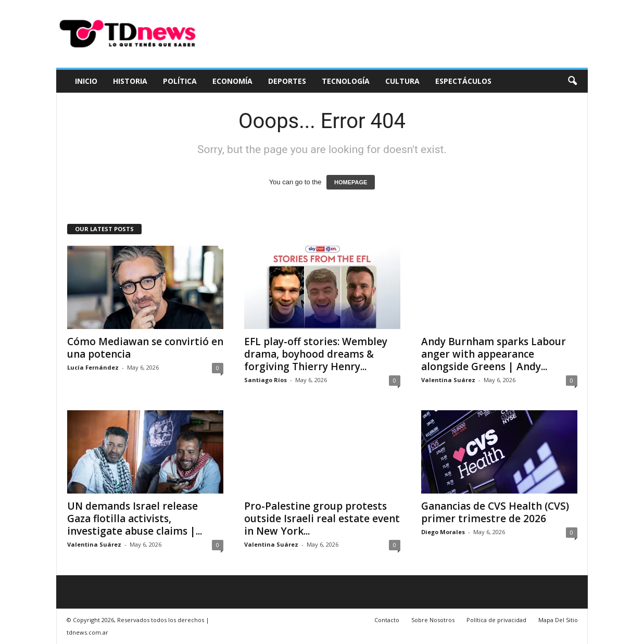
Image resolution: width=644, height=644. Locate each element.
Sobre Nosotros (433, 620)
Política (180, 81)
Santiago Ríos (266, 380)
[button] (572, 81)
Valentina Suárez (448, 380)
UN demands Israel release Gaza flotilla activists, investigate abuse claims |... (135, 519)
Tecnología (346, 81)
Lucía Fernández (93, 367)
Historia (130, 81)
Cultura (402, 81)
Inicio (86, 81)
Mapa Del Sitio (558, 620)
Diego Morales (443, 532)
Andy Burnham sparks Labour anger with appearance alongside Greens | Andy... (494, 354)
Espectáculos (463, 81)
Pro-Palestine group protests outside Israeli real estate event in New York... (322, 519)
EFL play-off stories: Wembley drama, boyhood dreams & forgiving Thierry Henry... (316, 354)
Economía (232, 81)
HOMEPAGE (351, 182)
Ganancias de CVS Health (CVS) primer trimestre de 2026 (495, 512)
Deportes (287, 81)
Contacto (387, 620)
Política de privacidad (496, 620)
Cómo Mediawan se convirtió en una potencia (145, 348)
